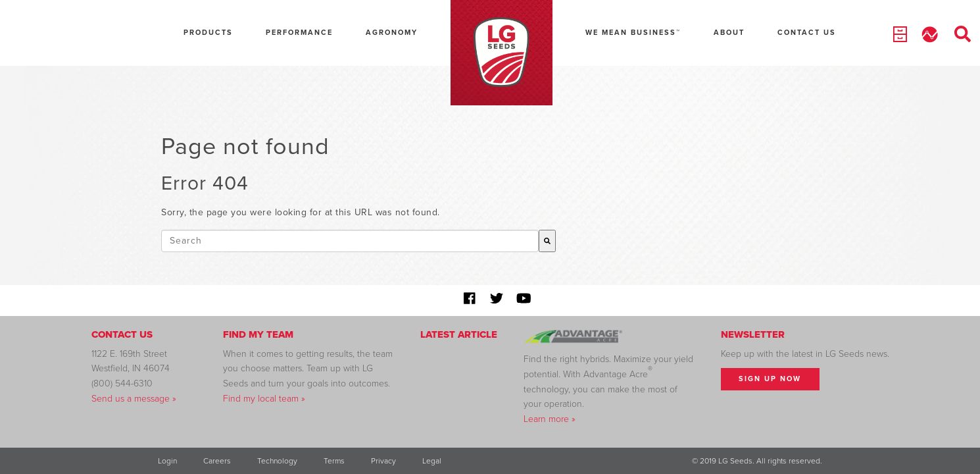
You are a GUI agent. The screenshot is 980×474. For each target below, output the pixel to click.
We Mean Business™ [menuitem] (633, 33)
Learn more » (550, 419)
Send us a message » (134, 399)
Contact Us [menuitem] (807, 33)
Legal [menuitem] (432, 461)
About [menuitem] (729, 33)
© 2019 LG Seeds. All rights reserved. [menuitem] (757, 461)
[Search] (547, 241)
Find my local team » (264, 399)
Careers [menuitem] (217, 461)
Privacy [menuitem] (383, 461)
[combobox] (350, 241)
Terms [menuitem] (334, 461)
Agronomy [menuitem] (392, 33)
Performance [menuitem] (299, 33)
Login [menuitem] (167, 461)
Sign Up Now (770, 379)
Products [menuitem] (208, 33)
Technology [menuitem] (277, 461)
